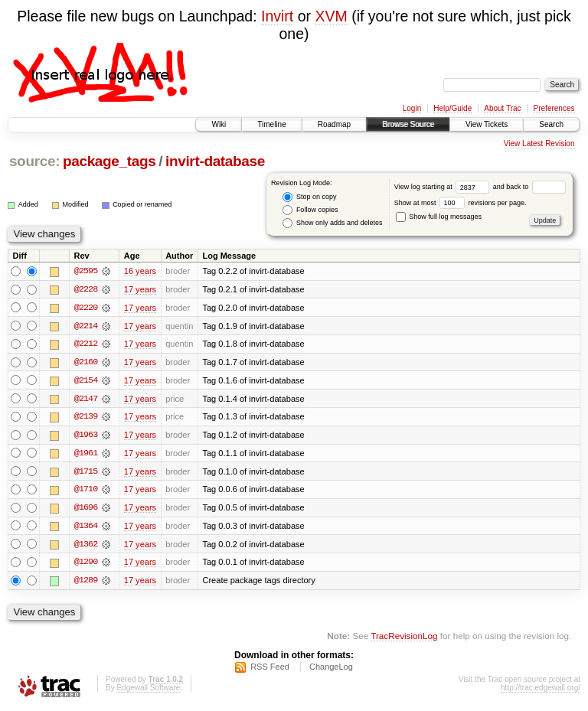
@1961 (86, 455)
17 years (140, 289)
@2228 (86, 289)
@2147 (86, 400)
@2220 (86, 308)
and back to (529, 187)
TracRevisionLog (404, 639)
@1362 (86, 546)
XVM (331, 16)
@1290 (86, 565)
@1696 (86, 510)
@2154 (86, 381)
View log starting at (444, 187)
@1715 (86, 473)
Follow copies (310, 210)
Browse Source (408, 124)
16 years (140, 271)
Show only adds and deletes (332, 223)
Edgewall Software (148, 691)
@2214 (86, 326)
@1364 (86, 528)
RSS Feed (270, 670)
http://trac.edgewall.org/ (541, 691)
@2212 (86, 344)
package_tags (109, 161)
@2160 (86, 363)
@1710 (86, 491)
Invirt (277, 16)
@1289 (86, 583)
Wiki (219, 124)
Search (551, 124)
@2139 (86, 418)
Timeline (271, 124)
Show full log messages (439, 217)
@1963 (86, 436)
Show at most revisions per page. (461, 203)
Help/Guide (452, 108)
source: (34, 161)
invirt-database (215, 161)
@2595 (86, 271)
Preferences (554, 108)
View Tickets (487, 124)
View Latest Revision (539, 144)
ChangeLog (331, 670)
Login (412, 108)
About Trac (502, 108)
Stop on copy (309, 197)
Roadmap (334, 124)
